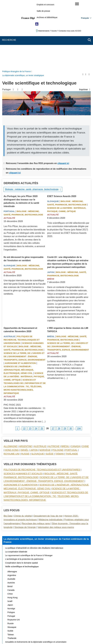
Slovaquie (53, 135)
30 (71, 362)
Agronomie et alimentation (20, 297)
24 (36, 362)
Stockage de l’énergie (25, 461)
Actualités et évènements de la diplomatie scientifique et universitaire (36, 576)
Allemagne (10, 380)
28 (59, 362)
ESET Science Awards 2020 (62, 130)
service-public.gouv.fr (18, 637)
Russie (25, 388)
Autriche (54, 380)
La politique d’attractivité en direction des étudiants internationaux (34, 482)
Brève (51, 213)
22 (24, 362)
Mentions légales (71, 624)
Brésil (51, 270)
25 (42, 362)
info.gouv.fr (53, 637)
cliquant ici (63, 97)
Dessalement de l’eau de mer (48, 450)
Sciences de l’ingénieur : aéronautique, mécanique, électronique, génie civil (19, 304)
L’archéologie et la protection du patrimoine (24, 493)
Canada (76, 380)
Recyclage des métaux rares (36, 457)
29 (65, 362)
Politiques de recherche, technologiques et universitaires (22, 274)
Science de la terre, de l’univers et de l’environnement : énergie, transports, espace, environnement (25, 290)
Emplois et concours (45, 5)
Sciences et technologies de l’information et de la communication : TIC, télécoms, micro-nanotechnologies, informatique (25, 320)
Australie (9, 270)
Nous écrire (47, 624)
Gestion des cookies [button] (78, 628)
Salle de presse (43, 11)
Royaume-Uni (11, 388)
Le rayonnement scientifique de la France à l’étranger (29, 489)
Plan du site (33, 624)
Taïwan (59, 388)
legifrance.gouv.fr (38, 637)
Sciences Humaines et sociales (23, 407)
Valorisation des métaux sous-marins (56, 461)
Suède (50, 388)
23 (30, 362)
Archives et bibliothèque (47, 17)
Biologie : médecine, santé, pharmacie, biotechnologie (32, 123)
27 (53, 362)
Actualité (9, 152)
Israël (24, 384)
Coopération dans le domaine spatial (22, 497)
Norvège (45, 384)
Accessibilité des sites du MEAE (53, 628)
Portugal (9, 145)
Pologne (58, 384)
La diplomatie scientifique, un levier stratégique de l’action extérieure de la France (46, 474)
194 (79, 362)
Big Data (8, 450)
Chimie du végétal (23, 450)
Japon (51, 206)
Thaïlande (72, 388)
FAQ (58, 624)
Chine (85, 380)
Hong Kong (12, 384)
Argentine (26, 380)
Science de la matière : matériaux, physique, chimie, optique (24, 310)
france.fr (65, 637)
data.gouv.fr (78, 637)
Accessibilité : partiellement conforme (21, 628)
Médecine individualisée (51, 453)
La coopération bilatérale (16, 486)
